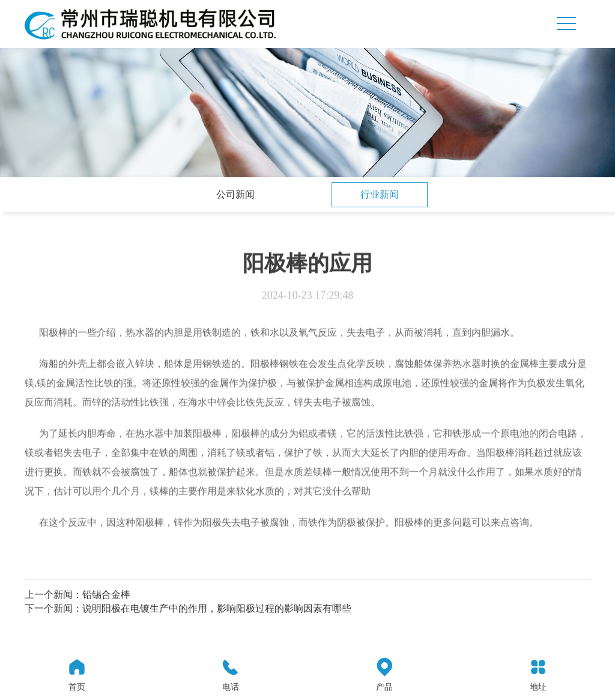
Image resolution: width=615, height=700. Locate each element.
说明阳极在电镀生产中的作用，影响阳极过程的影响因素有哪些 (217, 608)
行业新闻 (380, 194)
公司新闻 (235, 194)
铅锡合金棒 (106, 595)
